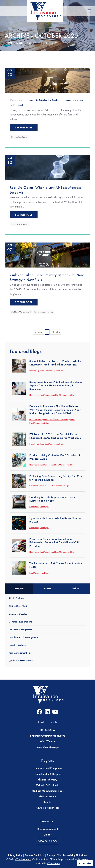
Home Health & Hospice (47, 774)
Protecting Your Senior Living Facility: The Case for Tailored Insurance (56, 478)
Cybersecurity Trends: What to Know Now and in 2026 (56, 520)
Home (9, 43)
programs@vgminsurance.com (47, 736)
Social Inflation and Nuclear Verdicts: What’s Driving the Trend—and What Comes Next (55, 363)
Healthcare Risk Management (42, 395)
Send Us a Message (48, 747)
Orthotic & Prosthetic (48, 785)
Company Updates (18, 614)
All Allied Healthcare (48, 808)
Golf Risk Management (21, 312)
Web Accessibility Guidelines (72, 855)
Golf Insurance (47, 796)
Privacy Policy (15, 855)
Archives (76, 589)
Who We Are (47, 741)
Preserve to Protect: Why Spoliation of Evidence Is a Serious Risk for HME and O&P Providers (55, 542)
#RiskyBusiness (16, 598)
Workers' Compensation (21, 661)
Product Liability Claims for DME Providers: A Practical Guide (55, 457)
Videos (48, 834)
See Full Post (24, 127)
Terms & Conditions (34, 855)
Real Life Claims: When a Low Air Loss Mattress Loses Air (45, 190)
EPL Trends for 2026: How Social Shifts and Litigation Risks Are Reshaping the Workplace (55, 436)
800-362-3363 (48, 730)
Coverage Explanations (39, 486)
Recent (47, 589)
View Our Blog (48, 841)
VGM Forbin (53, 863)
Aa (80, 863)
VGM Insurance (23, 859)
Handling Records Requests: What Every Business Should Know (52, 499)
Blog (20, 43)
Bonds (48, 802)
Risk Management (48, 829)
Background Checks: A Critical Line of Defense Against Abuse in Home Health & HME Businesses (56, 385)
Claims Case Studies (20, 137)
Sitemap (51, 855)
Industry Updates (37, 371)
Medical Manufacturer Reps (47, 791)
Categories (19, 589)
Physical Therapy (48, 779)
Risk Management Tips (43, 312)
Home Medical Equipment (47, 768)
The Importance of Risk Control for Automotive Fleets (56, 565)
